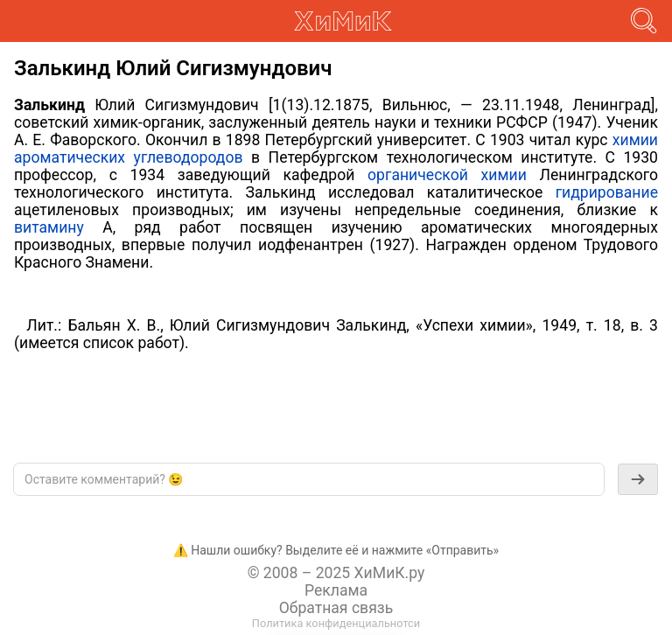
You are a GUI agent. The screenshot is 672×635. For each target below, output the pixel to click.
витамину (49, 227)
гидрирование (607, 192)
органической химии (447, 175)
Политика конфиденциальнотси (336, 623)
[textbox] (309, 479)
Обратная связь (336, 608)
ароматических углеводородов (129, 157)
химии (635, 140)
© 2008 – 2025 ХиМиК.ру (336, 573)
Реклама (336, 590)
